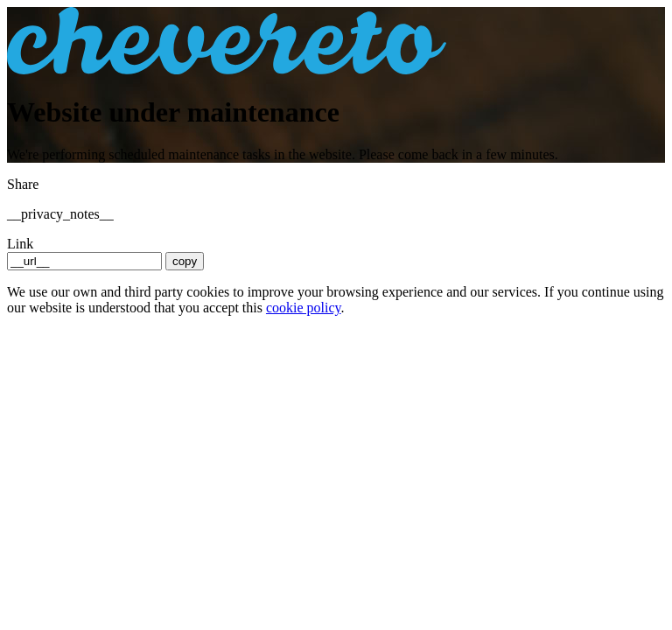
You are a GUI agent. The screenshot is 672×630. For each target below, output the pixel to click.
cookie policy (304, 308)
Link (20, 244)
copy (185, 261)
